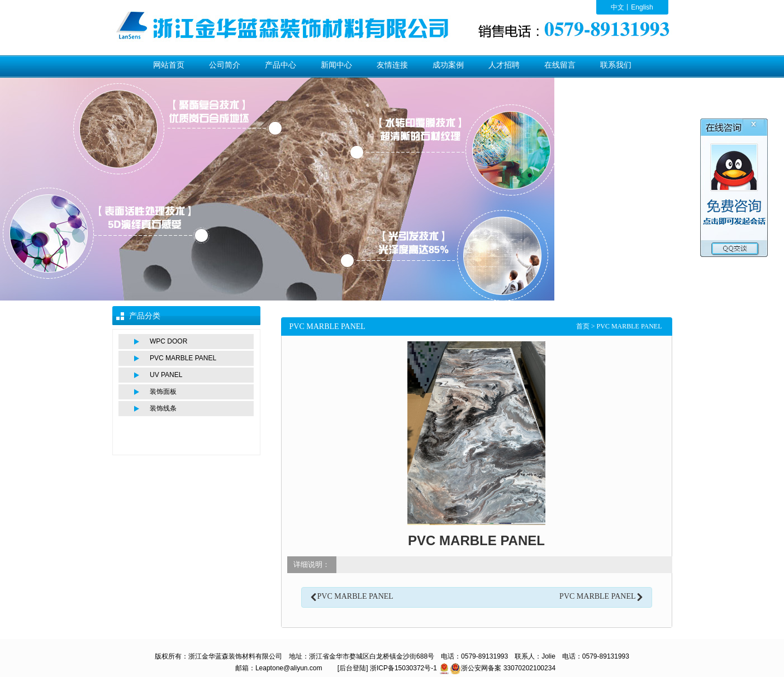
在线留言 (560, 65)
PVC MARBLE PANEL (183, 358)
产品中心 (281, 65)
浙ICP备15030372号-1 (403, 668)
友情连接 (392, 65)
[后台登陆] (353, 668)
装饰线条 (163, 408)
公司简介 (225, 65)
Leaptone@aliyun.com (289, 668)
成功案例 (448, 65)
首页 (583, 326)
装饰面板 (163, 392)
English (642, 7)
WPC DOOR (168, 341)
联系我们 (616, 65)
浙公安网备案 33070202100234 (508, 668)
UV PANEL (166, 375)
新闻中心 (336, 65)
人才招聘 (504, 65)
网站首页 (169, 65)
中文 (617, 7)
